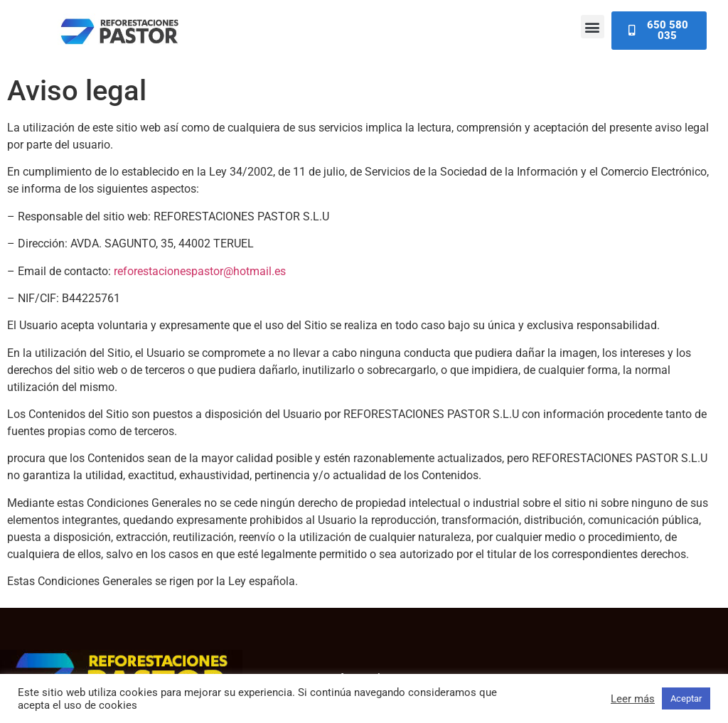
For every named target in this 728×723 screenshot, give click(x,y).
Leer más (633, 699)
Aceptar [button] (686, 698)
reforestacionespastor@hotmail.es (200, 271)
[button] (593, 27)
